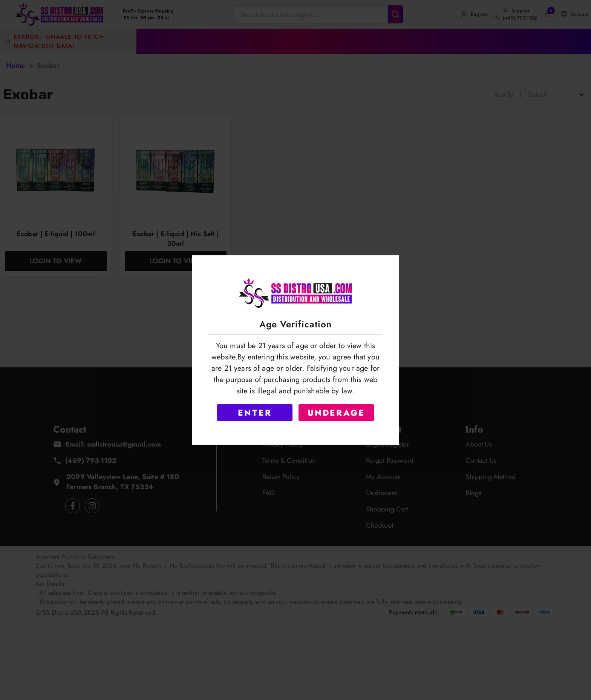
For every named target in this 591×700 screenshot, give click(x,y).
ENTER (255, 413)
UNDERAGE (336, 413)
